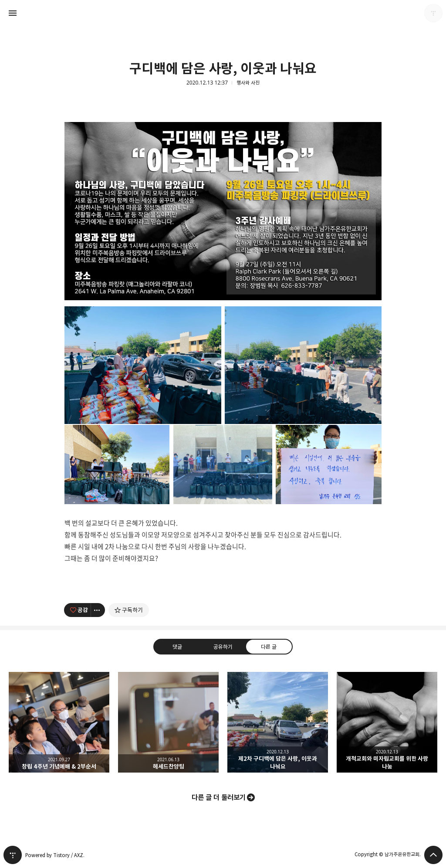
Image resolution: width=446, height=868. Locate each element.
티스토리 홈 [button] (13, 855)
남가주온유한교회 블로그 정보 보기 (433, 13)
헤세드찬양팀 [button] (168, 722)
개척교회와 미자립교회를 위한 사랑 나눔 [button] (387, 722)
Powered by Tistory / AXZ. (55, 855)
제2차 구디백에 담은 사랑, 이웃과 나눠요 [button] (278, 722)
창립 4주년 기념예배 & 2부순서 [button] (59, 722)
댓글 (177, 647)
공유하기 (223, 647)
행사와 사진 (248, 83)
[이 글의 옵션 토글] (98, 610)
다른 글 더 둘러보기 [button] (219, 797)
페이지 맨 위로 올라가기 (433, 855)
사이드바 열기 (13, 13)
